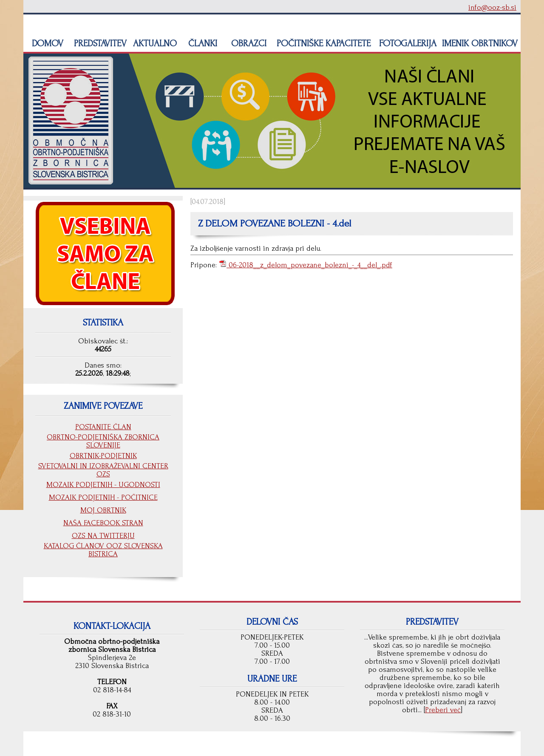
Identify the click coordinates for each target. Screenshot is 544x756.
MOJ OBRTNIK (103, 510)
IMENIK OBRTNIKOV (480, 43)
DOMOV (46, 43)
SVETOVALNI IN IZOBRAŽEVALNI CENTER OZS (103, 470)
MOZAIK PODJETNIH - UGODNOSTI (103, 485)
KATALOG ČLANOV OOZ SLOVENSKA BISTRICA (103, 550)
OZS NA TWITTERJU (103, 536)
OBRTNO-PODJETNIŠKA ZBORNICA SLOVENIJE (103, 441)
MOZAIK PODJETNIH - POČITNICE (103, 497)
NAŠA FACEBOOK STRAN (103, 523)
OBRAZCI (248, 43)
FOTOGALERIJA (407, 43)
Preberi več (443, 710)
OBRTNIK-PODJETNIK (103, 456)
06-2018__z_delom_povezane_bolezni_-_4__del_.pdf (309, 265)
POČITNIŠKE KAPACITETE (322, 43)
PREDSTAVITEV (99, 43)
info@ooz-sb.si (492, 7)
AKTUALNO (154, 43)
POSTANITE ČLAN (103, 427)
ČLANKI (201, 43)
